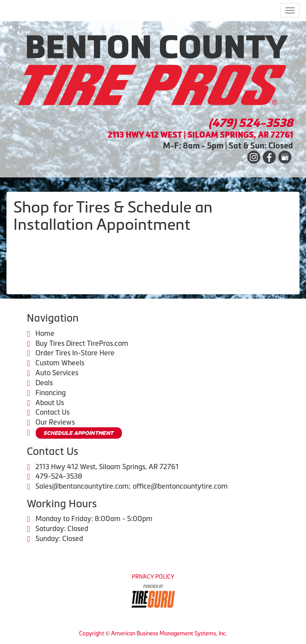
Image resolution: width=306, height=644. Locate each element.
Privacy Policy (153, 577)
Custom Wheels (60, 363)
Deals (44, 383)
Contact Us (53, 412)
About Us (50, 402)
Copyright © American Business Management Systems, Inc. (153, 633)
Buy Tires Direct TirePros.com (82, 343)
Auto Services (57, 373)
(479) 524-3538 (251, 123)
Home (45, 333)
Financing (51, 393)
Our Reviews (55, 422)
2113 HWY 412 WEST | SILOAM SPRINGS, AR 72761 (200, 135)
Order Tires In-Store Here (75, 353)
